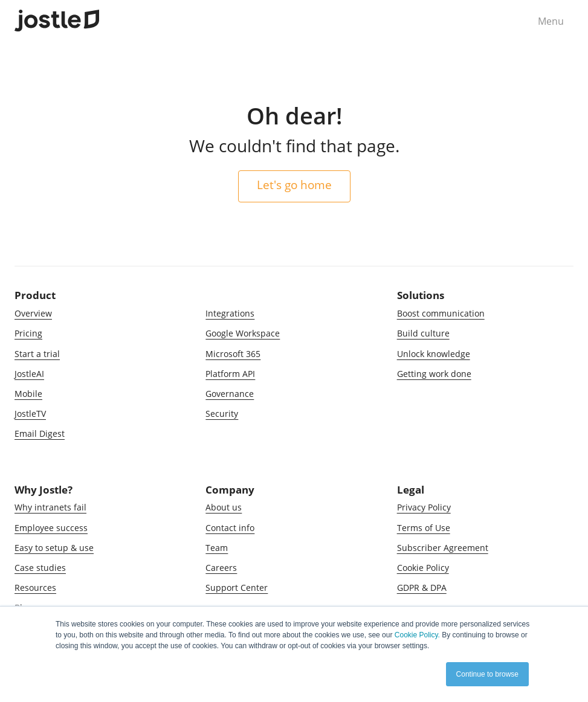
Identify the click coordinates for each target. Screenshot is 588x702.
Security (222, 414)
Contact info (230, 528)
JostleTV (30, 414)
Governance (230, 394)
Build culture (423, 333)
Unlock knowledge (434, 354)
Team (217, 548)
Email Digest (40, 433)
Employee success (51, 528)
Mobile (28, 394)
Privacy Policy (424, 507)
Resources (35, 588)
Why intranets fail (50, 507)
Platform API (230, 374)
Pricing (28, 333)
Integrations (230, 313)
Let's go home (294, 185)
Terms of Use (424, 528)
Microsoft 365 (233, 354)
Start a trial (37, 354)
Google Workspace (243, 333)
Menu (551, 21)
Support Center (237, 588)
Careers (221, 568)
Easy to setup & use (54, 548)
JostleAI (29, 374)
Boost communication (441, 313)
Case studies (40, 568)
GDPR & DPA (422, 588)
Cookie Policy (423, 568)
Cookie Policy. (417, 635)
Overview (33, 313)
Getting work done (434, 374)
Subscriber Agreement (443, 548)
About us (224, 507)
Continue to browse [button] (487, 674)
